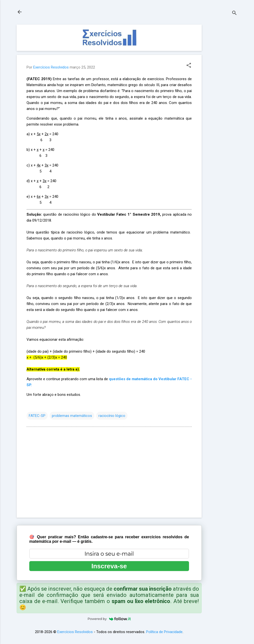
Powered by (109, 619)
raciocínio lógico (112, 416)
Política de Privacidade (164, 632)
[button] (189, 66)
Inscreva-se (109, 566)
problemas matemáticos (72, 416)
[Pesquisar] (234, 14)
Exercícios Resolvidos (75, 632)
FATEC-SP (37, 416)
